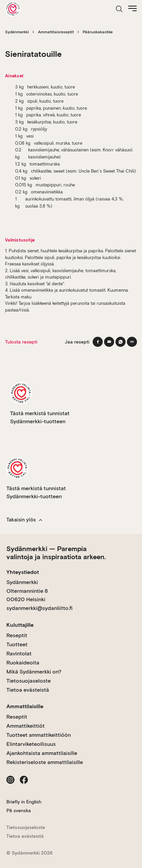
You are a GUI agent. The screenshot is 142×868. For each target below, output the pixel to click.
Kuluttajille (20, 625)
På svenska (19, 810)
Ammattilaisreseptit (56, 32)
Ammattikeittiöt (26, 726)
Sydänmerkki (17, 32)
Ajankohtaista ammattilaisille (42, 753)
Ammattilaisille (25, 706)
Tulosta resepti (21, 342)
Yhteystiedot (23, 572)
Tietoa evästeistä (28, 690)
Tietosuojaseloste (29, 681)
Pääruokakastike (98, 32)
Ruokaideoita (23, 663)
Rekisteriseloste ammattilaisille (45, 762)
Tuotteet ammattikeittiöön (39, 735)
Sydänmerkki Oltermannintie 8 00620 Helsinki (27, 591)
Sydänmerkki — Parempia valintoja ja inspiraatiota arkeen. (56, 553)
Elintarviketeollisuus (31, 744)
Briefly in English (24, 802)
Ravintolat (19, 654)
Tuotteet (17, 644)
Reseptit (17, 635)
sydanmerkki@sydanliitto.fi (39, 608)
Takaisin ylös (24, 520)
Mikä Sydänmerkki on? (34, 672)
